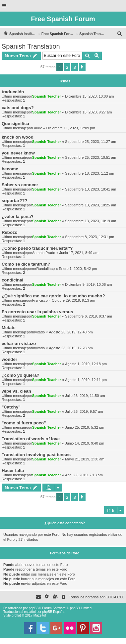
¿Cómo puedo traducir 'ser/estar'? (37, 248)
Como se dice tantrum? (26, 264)
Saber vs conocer (20, 185)
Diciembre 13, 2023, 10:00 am (89, 96)
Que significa (15, 124)
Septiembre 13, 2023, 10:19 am (91, 221)
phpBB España (53, 612)
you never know (18, 153)
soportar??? (15, 201)
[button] (82, 67)
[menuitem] (120, 34)
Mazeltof (40, 615)
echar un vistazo (19, 343)
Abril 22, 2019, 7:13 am (84, 475)
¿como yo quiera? (21, 375)
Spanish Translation (31, 46)
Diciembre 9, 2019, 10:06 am (88, 284)
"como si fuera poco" (24, 423)
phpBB (34, 608)
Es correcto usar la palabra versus (37, 312)
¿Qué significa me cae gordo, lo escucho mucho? (53, 296)
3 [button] (74, 67)
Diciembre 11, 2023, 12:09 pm (71, 128)
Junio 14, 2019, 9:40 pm (85, 443)
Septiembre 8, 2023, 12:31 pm (90, 237)
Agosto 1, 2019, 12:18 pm (86, 364)
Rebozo (10, 232)
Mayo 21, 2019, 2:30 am (85, 459)
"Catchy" (11, 407)
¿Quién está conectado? (65, 523)
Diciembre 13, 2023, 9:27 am (88, 112)
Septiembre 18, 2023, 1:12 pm (90, 173)
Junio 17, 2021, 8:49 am (79, 253)
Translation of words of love (31, 439)
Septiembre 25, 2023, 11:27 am (91, 142)
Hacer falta (13, 471)
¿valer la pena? (18, 216)
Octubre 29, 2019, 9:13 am (73, 300)
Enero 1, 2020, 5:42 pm (78, 269)
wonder (9, 359)
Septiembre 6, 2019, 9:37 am (89, 316)
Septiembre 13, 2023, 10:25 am (91, 205)
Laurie (37, 128)
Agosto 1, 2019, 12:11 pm (86, 380)
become (10, 169)
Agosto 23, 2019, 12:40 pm (71, 332)
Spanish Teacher (47, 96)
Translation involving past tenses (36, 455)
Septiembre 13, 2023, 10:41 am (91, 189)
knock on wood (18, 137)
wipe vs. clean (16, 391)
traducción (13, 92)
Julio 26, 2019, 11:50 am (85, 396)
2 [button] (67, 67)
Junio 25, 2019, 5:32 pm (85, 427)
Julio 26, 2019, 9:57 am (84, 411)
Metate (9, 328)
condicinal (12, 280)
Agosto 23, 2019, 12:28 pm (71, 348)
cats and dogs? (18, 108)
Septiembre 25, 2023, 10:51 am (91, 157)
